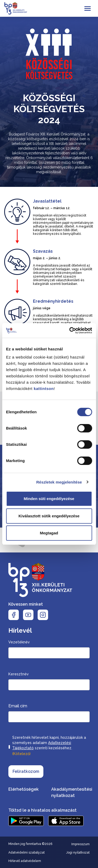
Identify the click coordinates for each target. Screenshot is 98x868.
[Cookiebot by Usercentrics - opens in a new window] (70, 330)
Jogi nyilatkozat (78, 853)
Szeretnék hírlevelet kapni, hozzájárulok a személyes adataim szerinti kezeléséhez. (49, 746)
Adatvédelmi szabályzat (27, 853)
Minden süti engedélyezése (49, 499)
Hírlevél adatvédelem (25, 861)
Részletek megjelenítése (59, 482)
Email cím (18, 706)
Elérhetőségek (24, 789)
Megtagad (49, 533)
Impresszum (80, 844)
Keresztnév (19, 674)
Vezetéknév (19, 642)
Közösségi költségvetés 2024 (49, 109)
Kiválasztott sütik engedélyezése (49, 516)
